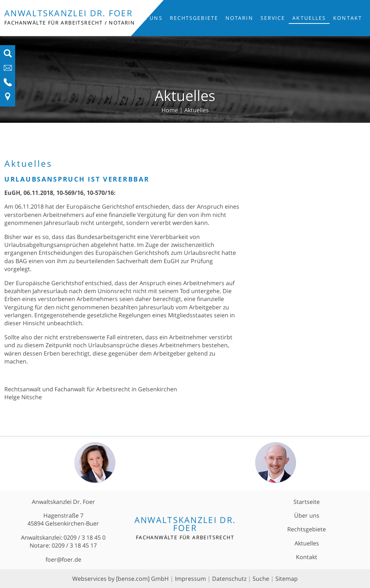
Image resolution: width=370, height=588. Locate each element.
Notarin (239, 18)
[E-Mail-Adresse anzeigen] (8, 70)
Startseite (307, 502)
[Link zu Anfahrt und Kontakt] (8, 99)
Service (273, 18)
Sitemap (287, 579)
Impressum (190, 579)
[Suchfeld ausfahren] (8, 56)
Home (170, 110)
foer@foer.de (63, 559)
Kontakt (348, 18)
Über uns (147, 18)
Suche (261, 579)
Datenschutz (229, 579)
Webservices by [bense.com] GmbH (121, 579)
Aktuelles (309, 18)
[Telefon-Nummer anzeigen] (8, 84)
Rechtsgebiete (194, 18)
